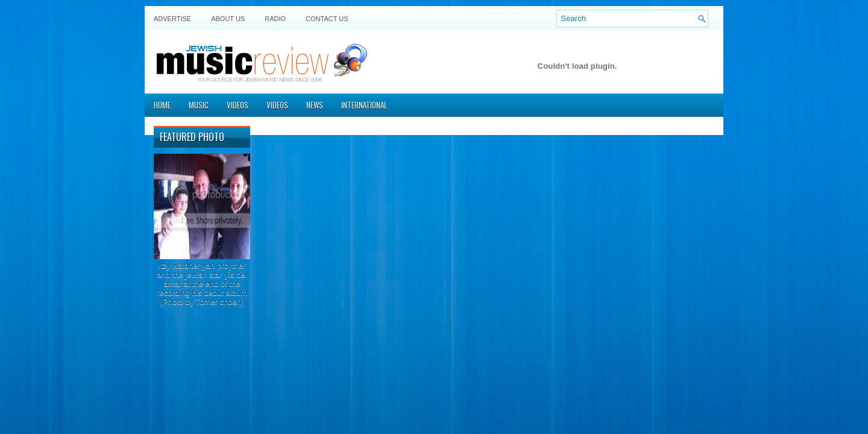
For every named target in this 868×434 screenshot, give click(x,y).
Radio (275, 19)
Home (162, 105)
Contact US (327, 19)
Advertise (172, 19)
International (364, 105)
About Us (228, 19)
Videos (237, 105)
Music (199, 105)
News (315, 105)
